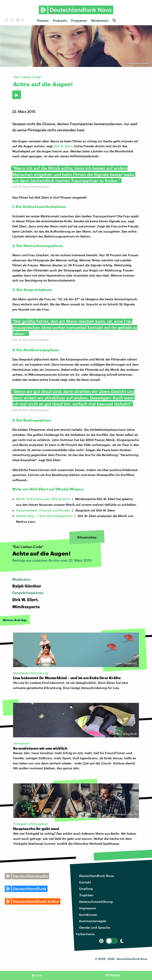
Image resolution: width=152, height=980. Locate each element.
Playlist (115, 975)
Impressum (88, 908)
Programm (79, 20)
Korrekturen (88, 915)
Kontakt (85, 882)
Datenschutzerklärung (96, 902)
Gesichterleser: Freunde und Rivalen (43, 510)
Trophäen (86, 895)
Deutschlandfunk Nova (96, 876)
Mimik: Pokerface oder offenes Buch (43, 499)
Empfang (86, 888)
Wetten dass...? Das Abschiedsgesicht (44, 516)
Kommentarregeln (93, 921)
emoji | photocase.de (138, 63)
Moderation (100, 20)
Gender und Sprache (95, 927)
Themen (43, 20)
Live (38, 975)
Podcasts (60, 20)
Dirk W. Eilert (63, 146)
